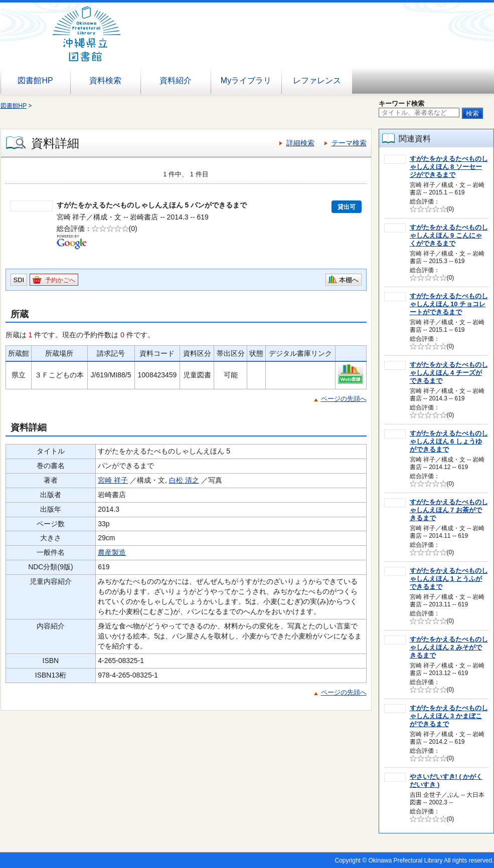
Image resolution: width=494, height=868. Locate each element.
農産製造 (112, 552)
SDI (19, 280)
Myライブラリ (246, 80)
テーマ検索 (349, 143)
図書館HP (35, 80)
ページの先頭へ (344, 399)
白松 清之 (184, 480)
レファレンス (317, 80)
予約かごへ (60, 280)
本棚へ (349, 280)
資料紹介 (176, 80)
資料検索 (105, 80)
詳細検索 (300, 143)
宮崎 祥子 (113, 480)
